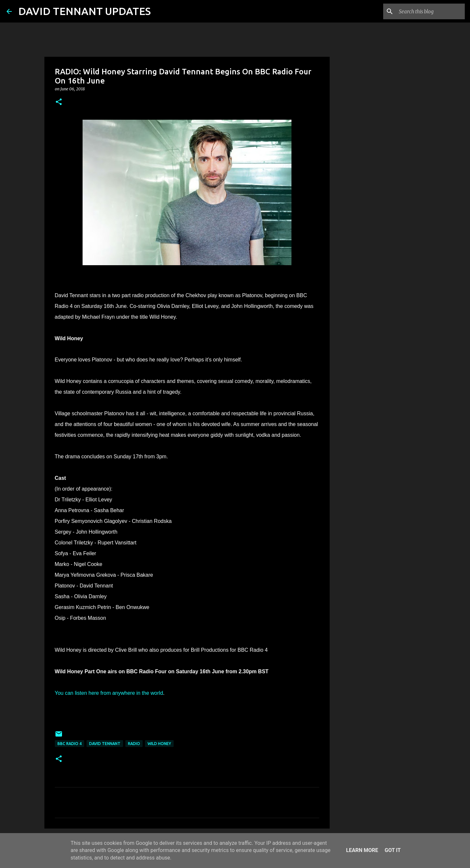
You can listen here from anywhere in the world (109, 693)
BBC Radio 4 (70, 744)
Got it (392, 850)
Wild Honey (159, 744)
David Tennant (105, 744)
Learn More (362, 850)
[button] (59, 102)
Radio (134, 744)
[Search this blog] (431, 11)
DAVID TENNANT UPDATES (85, 11)
